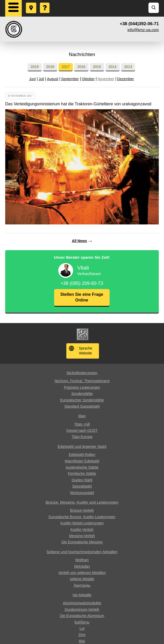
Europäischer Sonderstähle (82, 400)
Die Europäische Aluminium (82, 616)
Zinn (82, 635)
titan (82, 416)
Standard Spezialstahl (82, 406)
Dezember (126, 79)
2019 (35, 67)
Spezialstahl (82, 486)
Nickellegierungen (82, 373)
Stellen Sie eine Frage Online (82, 297)
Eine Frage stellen (45, 3)
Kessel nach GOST (82, 430)
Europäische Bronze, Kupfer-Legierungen (82, 517)
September (70, 79)
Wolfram (82, 560)
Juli (41, 79)
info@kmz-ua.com (143, 30)
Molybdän (82, 566)
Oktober (88, 79)
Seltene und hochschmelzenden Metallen (82, 552)
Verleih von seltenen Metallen (82, 573)
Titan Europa (82, 437)
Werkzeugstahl (82, 493)
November (106, 79)
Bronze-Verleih (82, 510)
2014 (113, 67)
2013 (128, 67)
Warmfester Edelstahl (82, 461)
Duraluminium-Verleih (82, 609)
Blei (82, 641)
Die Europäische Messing (82, 542)
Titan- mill (82, 424)
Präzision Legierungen (82, 387)
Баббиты (82, 622)
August (53, 79)
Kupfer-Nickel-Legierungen (82, 523)
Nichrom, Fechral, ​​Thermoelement (82, 381)
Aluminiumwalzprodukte (82, 603)
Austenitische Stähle (82, 467)
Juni (32, 79)
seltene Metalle (82, 579)
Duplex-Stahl (82, 480)
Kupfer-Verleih (82, 530)
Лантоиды (82, 585)
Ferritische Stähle (82, 474)
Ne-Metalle (82, 595)
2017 (66, 67)
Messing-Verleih (82, 536)
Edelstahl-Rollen (82, 455)
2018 (50, 67)
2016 (81, 67)
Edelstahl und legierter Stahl (82, 446)
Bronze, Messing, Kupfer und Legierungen (82, 502)
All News (79, 241)
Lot (82, 628)
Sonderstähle (82, 394)
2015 (97, 67)
